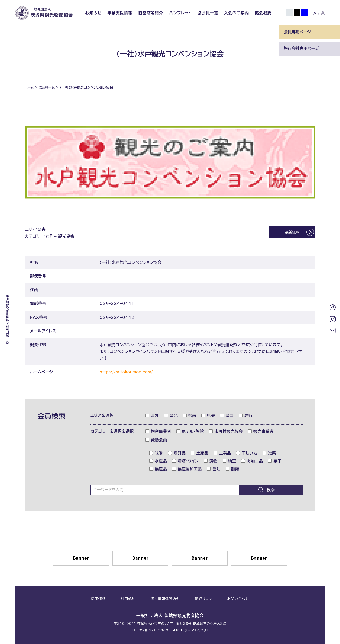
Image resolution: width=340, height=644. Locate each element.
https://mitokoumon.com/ (128, 372)
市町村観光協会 (226, 432)
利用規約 (128, 599)
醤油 (214, 469)
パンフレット (180, 13)
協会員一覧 (208, 13)
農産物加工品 (187, 469)
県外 (152, 416)
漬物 (211, 461)
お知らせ (93, 13)
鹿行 (246, 416)
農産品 (158, 469)
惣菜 (269, 454)
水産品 (158, 461)
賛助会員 (156, 440)
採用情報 (98, 599)
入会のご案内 (236, 13)
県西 (227, 416)
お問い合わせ (238, 599)
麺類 (233, 469)
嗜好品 (177, 454)
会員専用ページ (297, 32)
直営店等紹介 (151, 13)
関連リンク (204, 599)
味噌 (156, 454)
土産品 (200, 454)
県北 (171, 416)
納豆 (229, 461)
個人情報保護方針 (165, 599)
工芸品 (223, 454)
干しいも (247, 454)
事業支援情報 (120, 13)
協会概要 (263, 13)
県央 (208, 416)
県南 (190, 416)
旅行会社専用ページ (301, 48)
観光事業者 (261, 432)
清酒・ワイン (186, 461)
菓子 (275, 461)
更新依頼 (288, 233)
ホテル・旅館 (190, 432)
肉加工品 (252, 461)
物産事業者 (158, 432)
